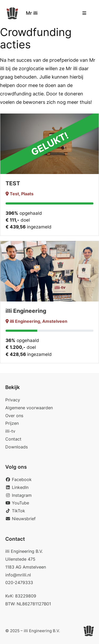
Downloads (16, 447)
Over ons (14, 416)
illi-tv (10, 431)
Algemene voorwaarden (29, 408)
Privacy (13, 400)
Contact (13, 439)
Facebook (18, 479)
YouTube (17, 503)
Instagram (18, 495)
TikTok (15, 511)
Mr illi (32, 13)
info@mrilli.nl (18, 575)
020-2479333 (19, 582)
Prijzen (12, 423)
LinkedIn (17, 487)
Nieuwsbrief (20, 519)
